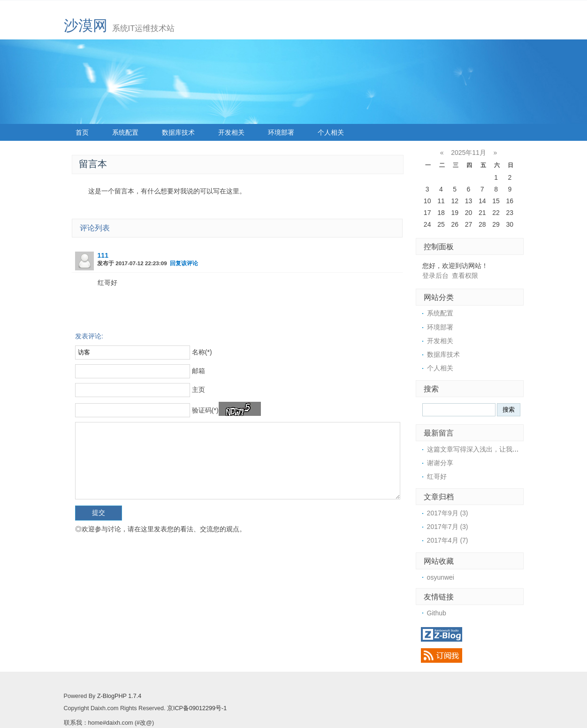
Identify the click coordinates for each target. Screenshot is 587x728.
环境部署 (281, 132)
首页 (82, 132)
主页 (198, 390)
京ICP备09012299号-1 (197, 708)
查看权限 (465, 276)
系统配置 (125, 132)
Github (437, 613)
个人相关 (331, 132)
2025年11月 (469, 153)
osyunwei (441, 577)
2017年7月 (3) (448, 527)
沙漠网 (86, 26)
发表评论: (89, 336)
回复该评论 (184, 263)
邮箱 (198, 371)
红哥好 (437, 476)
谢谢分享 (440, 463)
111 (103, 255)
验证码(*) (205, 410)
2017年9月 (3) (448, 513)
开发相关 (231, 132)
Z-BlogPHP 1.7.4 (119, 696)
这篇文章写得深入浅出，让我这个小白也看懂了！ (499, 449)
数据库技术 (178, 132)
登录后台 (435, 276)
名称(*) (202, 352)
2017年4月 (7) (448, 540)
